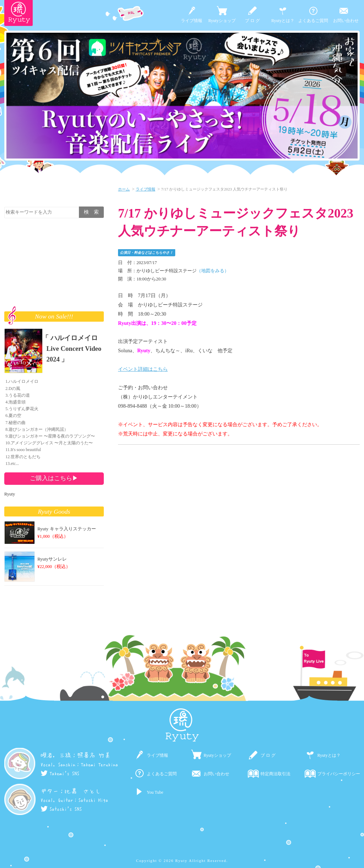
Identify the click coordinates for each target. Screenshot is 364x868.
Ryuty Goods (54, 511)
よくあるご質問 (313, 21)
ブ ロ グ (252, 21)
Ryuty (10, 494)
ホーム (124, 189)
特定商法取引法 (275, 774)
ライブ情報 (192, 21)
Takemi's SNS (60, 773)
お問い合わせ (346, 21)
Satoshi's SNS (61, 809)
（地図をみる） (213, 271)
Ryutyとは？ (283, 21)
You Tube (155, 792)
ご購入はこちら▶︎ (54, 478)
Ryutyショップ (222, 21)
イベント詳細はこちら (143, 369)
